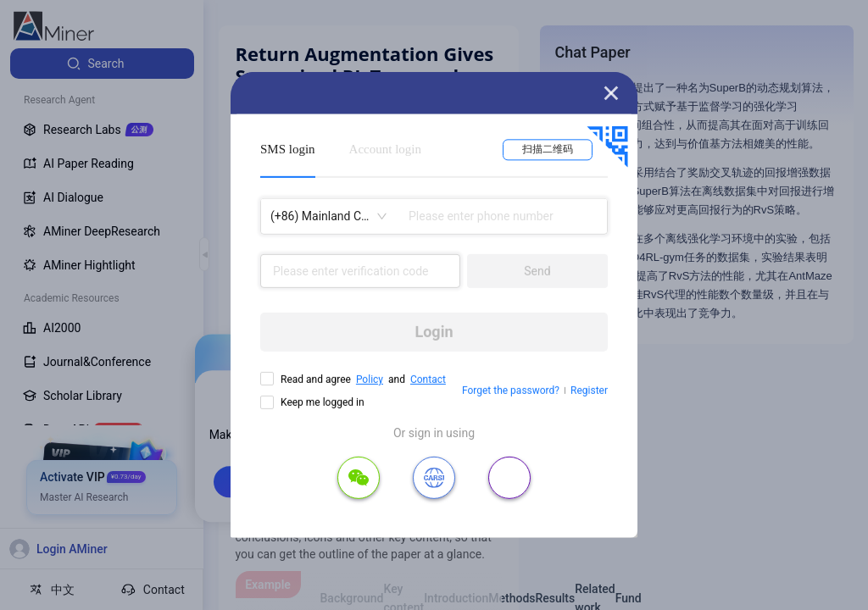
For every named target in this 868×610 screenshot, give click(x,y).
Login (434, 332)
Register (589, 391)
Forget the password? (511, 391)
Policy (370, 380)
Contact (428, 380)
